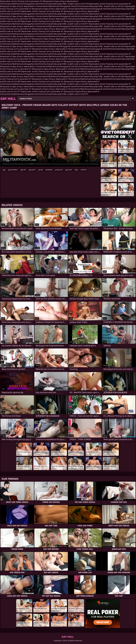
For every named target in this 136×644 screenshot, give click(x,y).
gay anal (68, 170)
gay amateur (13, 170)
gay (4, 170)
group (41, 170)
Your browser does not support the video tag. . (50, 139)
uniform (84, 170)
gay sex (23, 170)
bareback (49, 170)
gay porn (32, 170)
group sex (59, 170)
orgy (76, 170)
